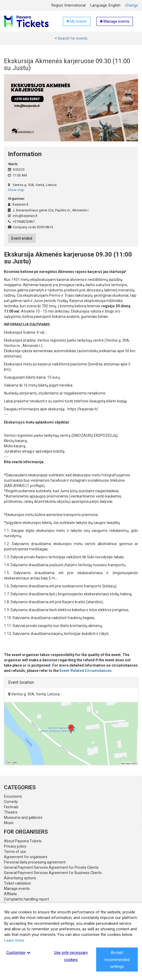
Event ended (22, 238)
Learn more (14, 940)
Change (132, 5)
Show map (16, 190)
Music (9, 823)
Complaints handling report (26, 899)
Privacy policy (15, 846)
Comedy (11, 802)
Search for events (71, 38)
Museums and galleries (23, 818)
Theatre (11, 812)
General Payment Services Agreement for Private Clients (51, 867)
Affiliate (10, 894)
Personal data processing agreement (35, 862)
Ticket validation (18, 883)
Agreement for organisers (26, 857)
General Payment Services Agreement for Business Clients (53, 873)
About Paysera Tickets (23, 841)
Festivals (11, 807)
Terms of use (15, 852)
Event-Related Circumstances (86, 671)
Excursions (13, 796)
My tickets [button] (77, 21)
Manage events (17, 889)
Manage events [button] (115, 21)
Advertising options (20, 878)
